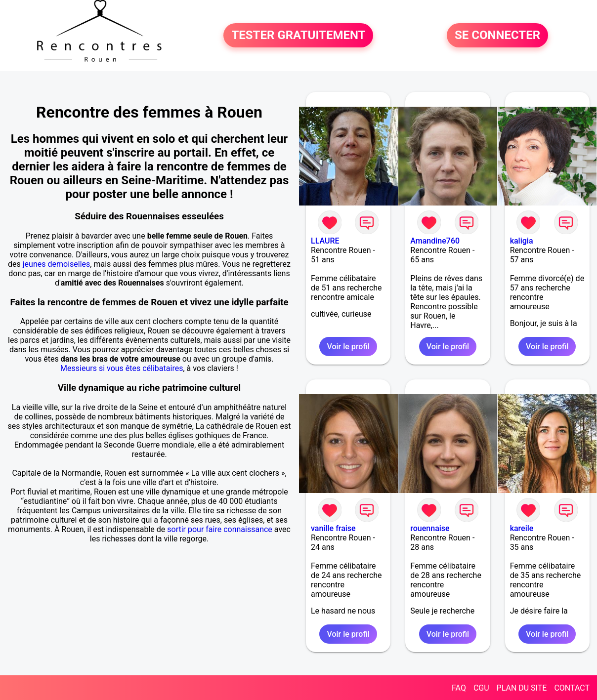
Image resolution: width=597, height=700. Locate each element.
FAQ (459, 688)
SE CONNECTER (497, 36)
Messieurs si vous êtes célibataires (122, 368)
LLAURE (325, 241)
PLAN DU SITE (522, 688)
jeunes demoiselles (57, 264)
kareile (522, 528)
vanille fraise (333, 528)
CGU (481, 688)
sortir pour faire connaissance (220, 529)
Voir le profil (348, 347)
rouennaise (430, 528)
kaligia (522, 241)
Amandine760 (435, 241)
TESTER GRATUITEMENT (298, 36)
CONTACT (572, 688)
